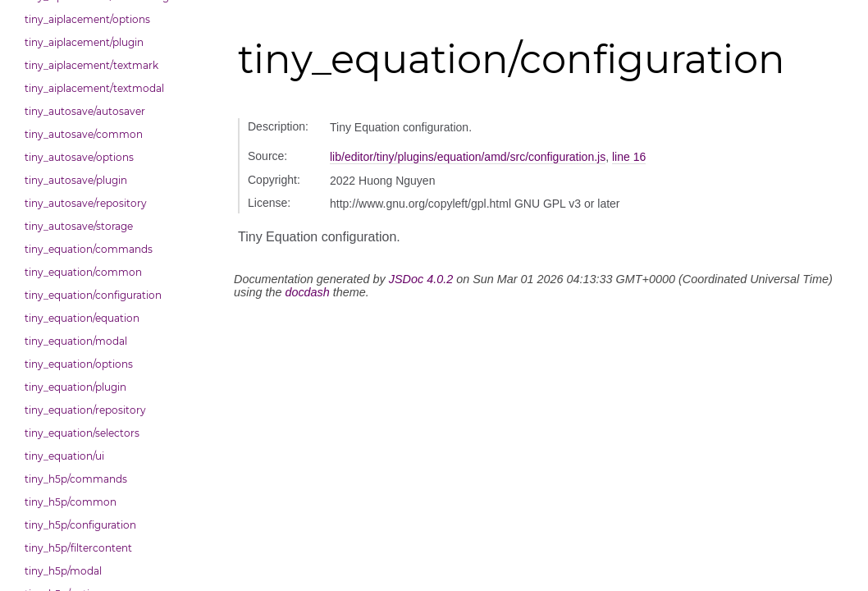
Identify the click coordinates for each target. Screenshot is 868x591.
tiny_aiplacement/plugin (84, 42)
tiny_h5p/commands (76, 479)
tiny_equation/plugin (75, 387)
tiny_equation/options (79, 364)
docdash (307, 292)
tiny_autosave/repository (86, 203)
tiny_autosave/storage (79, 226)
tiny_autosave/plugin (76, 180)
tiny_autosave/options (79, 157)
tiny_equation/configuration (93, 295)
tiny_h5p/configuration (80, 525)
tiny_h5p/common (71, 502)
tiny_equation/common (83, 272)
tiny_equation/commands (89, 249)
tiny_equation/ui (64, 456)
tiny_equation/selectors (82, 433)
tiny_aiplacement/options (87, 19)
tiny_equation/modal (76, 341)
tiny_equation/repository (85, 410)
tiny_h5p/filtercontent (78, 548)
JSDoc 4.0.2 (421, 279)
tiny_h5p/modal (63, 571)
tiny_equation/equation (82, 318)
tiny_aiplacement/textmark (91, 65)
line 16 (629, 157)
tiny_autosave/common (84, 134)
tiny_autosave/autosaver (85, 111)
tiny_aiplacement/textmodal (94, 88)
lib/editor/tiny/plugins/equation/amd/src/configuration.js (468, 157)
